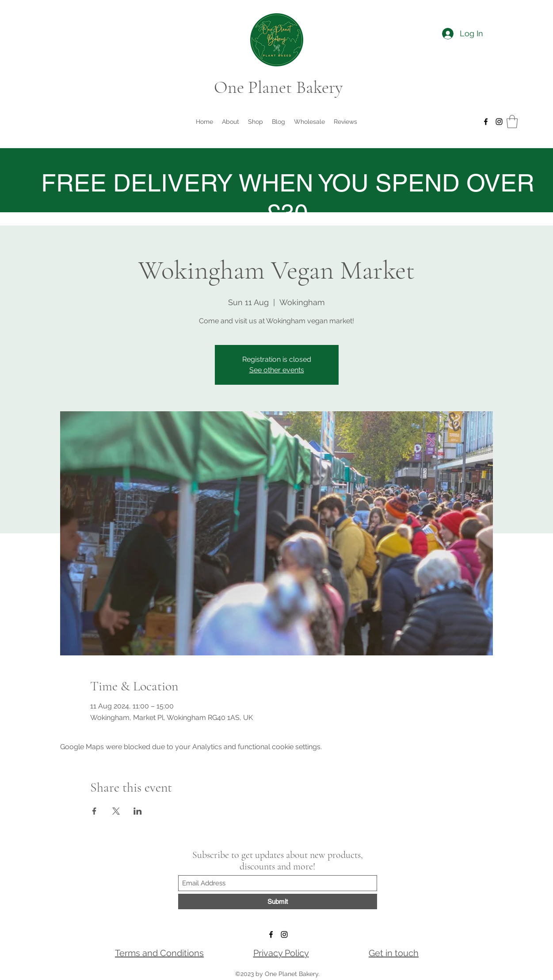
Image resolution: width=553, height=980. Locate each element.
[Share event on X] (116, 811)
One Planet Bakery (278, 87)
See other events (277, 370)
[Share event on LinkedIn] (138, 811)
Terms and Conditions (159, 953)
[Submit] (278, 902)
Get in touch (394, 953)
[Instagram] (499, 122)
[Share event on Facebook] (94, 811)
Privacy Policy (281, 953)
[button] (512, 122)
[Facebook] (486, 122)
